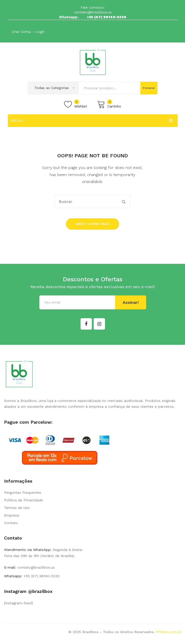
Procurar (149, 88)
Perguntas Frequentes (23, 492)
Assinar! (131, 302)
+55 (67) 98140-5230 (107, 17)
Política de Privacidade (23, 500)
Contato (11, 523)
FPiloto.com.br (169, 632)
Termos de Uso (17, 508)
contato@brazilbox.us (93, 12)
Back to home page (92, 224)
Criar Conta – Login (28, 32)
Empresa (11, 515)
